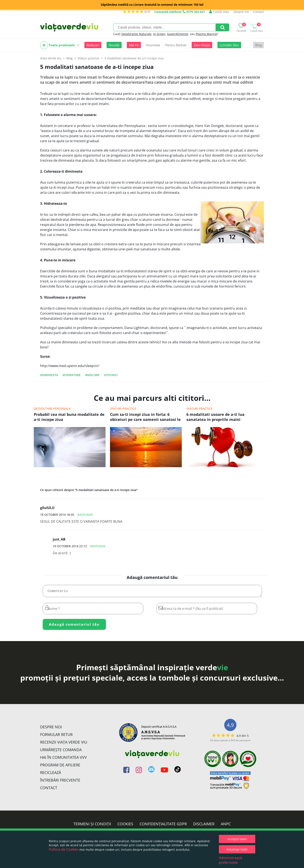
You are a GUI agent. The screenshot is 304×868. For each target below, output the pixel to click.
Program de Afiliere (60, 767)
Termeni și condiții (92, 826)
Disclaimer (204, 826)
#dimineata (49, 375)
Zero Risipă (202, 45)
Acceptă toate (237, 839)
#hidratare (72, 375)
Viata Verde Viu (51, 58)
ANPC (226, 826)
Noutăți (114, 45)
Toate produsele (60, 45)
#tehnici (111, 375)
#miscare (92, 375)
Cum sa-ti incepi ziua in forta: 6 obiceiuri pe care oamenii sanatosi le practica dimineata (145, 417)
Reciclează (51, 774)
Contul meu (219, 12)
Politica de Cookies (64, 849)
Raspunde (85, 515)
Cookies (125, 826)
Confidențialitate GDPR (163, 826)
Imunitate (153, 45)
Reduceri (93, 45)
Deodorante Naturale (136, 34)
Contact (259, 12)
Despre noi (241, 12)
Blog (259, 45)
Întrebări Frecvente (60, 782)
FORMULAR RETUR (56, 736)
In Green (159, 34)
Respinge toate (237, 849)
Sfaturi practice (123, 409)
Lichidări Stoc (229, 45)
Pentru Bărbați (176, 45)
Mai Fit (134, 45)
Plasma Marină (206, 34)
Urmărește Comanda (61, 751)
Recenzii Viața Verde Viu (64, 744)
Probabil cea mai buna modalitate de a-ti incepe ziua (69, 417)
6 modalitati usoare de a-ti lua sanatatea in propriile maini (215, 417)
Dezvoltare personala (52, 409)
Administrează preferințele (230, 860)
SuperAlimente (178, 34)
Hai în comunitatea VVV (63, 759)
